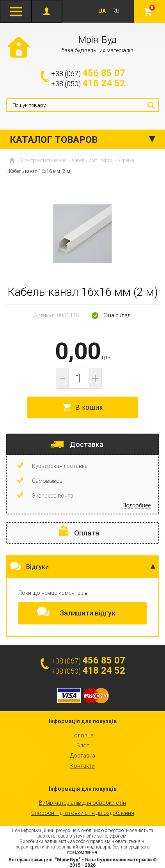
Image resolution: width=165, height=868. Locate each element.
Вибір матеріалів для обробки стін (82, 803)
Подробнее (137, 505)
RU (116, 11)
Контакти (82, 766)
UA (102, 11)
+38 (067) (88, 73)
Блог (83, 745)
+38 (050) (88, 84)
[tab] (82, 444)
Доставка (83, 756)
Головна (82, 735)
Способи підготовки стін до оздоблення (83, 813)
